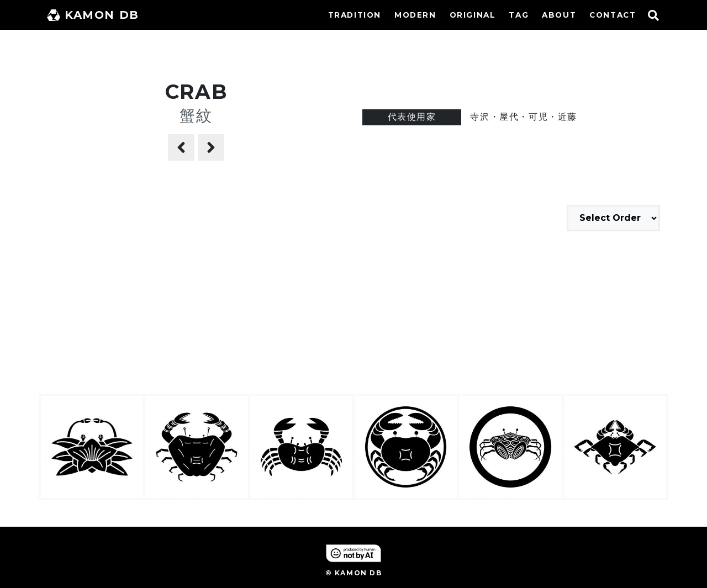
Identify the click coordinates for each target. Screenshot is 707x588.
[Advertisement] (353, 314)
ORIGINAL (473, 15)
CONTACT (613, 15)
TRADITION (355, 15)
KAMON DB (93, 15)
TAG (519, 15)
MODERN (415, 15)
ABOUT (559, 15)
